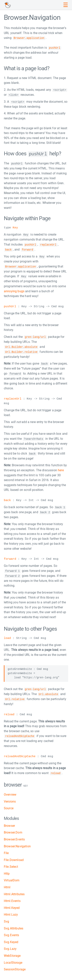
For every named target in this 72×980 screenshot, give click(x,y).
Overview (10, 792)
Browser (9, 823)
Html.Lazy (11, 912)
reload (9, 712)
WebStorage (12, 953)
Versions (10, 799)
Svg (6, 919)
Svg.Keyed (11, 940)
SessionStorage (15, 967)
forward (10, 557)
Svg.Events (12, 933)
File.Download (14, 857)
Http (7, 871)
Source (9, 806)
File (6, 851)
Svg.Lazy (10, 946)
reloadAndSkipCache (20, 754)
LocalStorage (13, 960)
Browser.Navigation (17, 844)
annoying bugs (14, 290)
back (7, 499)
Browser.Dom (13, 830)
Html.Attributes (14, 892)
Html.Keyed (12, 905)
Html (7, 885)
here (61, 468)
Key (15, 227)
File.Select (11, 864)
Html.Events (12, 898)
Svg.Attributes (14, 926)
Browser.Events (14, 837)
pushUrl (10, 306)
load (7, 636)
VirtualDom (12, 878)
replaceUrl (13, 397)
